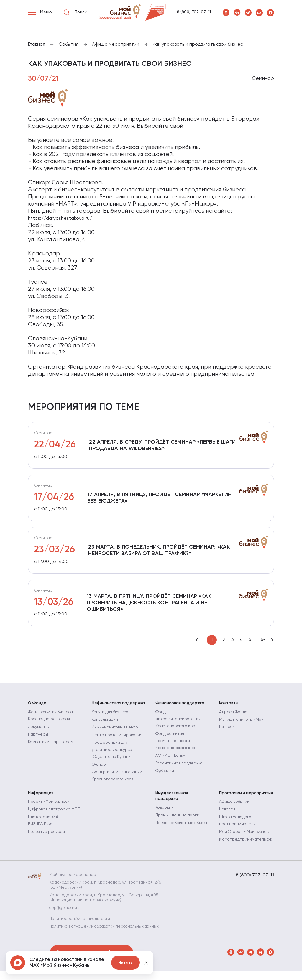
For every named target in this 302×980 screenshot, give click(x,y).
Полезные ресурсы (47, 843)
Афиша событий (235, 806)
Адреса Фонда (234, 716)
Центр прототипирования (118, 739)
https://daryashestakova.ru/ (60, 219)
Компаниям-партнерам (51, 746)
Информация (41, 797)
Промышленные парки (178, 820)
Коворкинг (166, 812)
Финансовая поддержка (180, 707)
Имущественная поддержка (172, 800)
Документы (39, 731)
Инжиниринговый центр (115, 731)
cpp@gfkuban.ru (66, 912)
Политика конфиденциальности (82, 923)
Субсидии (165, 775)
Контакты (229, 707)
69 (263, 644)
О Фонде (37, 707)
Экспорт (100, 769)
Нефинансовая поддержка (119, 707)
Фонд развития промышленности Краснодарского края (178, 745)
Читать (125, 963)
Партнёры (38, 738)
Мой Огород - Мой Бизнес (245, 836)
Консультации (105, 724)
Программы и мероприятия (247, 797)
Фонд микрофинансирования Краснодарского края (179, 723)
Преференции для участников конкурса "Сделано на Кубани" (113, 754)
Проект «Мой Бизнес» (50, 806)
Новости (228, 814)
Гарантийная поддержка (180, 767)
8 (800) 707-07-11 (194, 12)
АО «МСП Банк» (171, 760)
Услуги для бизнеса (111, 716)
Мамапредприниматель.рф (246, 844)
